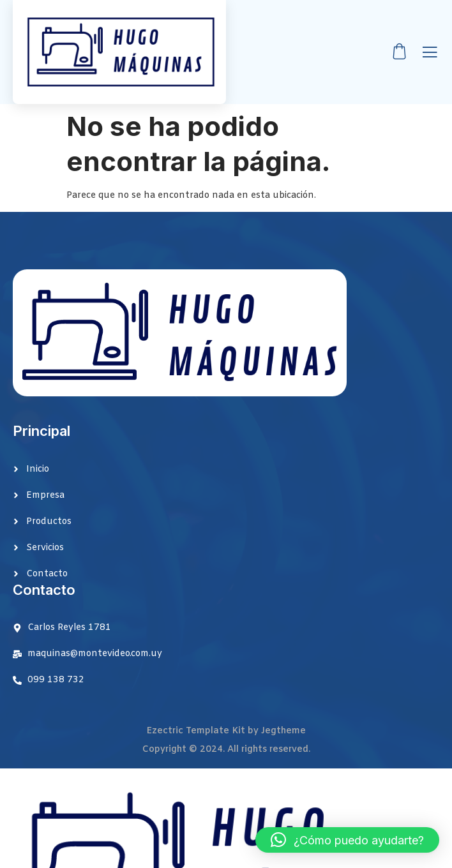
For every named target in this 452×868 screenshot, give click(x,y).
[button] (347, 840)
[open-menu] (430, 53)
